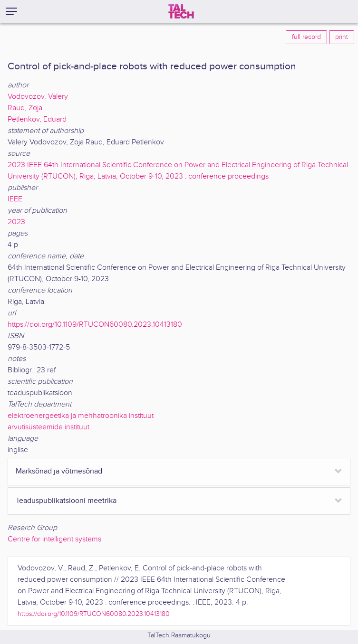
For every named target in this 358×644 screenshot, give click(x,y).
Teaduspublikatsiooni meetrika (66, 501)
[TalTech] (181, 11)
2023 (16, 222)
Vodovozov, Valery (38, 97)
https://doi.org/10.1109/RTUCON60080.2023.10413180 (95, 325)
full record (306, 37)
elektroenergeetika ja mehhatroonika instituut (81, 416)
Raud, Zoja (25, 108)
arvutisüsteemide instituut (48, 427)
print (342, 37)
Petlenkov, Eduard (37, 119)
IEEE (15, 199)
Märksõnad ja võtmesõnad (59, 471)
